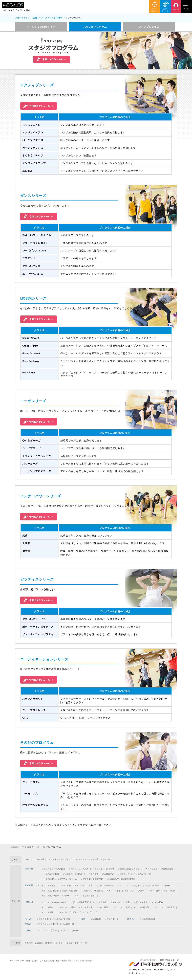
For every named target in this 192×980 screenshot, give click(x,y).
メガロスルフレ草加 (61, 919)
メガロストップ (22, 18)
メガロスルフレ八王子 (134, 891)
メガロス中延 (108, 874)
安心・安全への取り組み (67, 961)
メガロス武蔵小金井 (105, 886)
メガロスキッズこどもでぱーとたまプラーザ (77, 912)
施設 (81, 859)
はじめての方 (39, 859)
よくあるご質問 (47, 961)
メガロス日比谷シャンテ (129, 869)
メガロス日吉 (157, 902)
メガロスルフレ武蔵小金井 (130, 886)
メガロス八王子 (114, 891)
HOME (28, 859)
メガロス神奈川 (141, 902)
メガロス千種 (68, 924)
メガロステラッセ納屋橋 (48, 924)
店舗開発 (39, 943)
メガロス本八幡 (112, 919)
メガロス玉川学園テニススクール (56, 896)
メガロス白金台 (150, 869)
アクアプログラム (149, 27)
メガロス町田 (169, 891)
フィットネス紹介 (53, 18)
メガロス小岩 (124, 874)
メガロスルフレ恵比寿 (79, 869)
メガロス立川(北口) (50, 891)
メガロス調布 (154, 891)
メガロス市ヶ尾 (85, 907)
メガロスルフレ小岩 (142, 874)
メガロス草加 (43, 919)
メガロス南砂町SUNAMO (92, 879)
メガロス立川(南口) (71, 891)
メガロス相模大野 (141, 907)
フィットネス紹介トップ (41, 27)
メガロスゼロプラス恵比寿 (53, 869)
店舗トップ (38, 18)
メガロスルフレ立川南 (93, 891)
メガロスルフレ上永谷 (120, 902)
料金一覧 (99, 859)
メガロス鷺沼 (102, 907)
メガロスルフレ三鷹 (84, 886)
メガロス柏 (96, 919)
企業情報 (29, 943)
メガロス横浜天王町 (80, 902)
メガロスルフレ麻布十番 (103, 869)
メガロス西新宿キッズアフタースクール (59, 879)
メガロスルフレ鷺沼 (121, 907)
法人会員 (59, 943)
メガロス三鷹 (65, 886)
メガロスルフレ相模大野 (164, 907)
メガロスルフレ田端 (50, 874)
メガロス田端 (167, 869)
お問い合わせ (86, 961)
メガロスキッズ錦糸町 (73, 874)
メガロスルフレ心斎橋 (47, 931)
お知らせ (109, 859)
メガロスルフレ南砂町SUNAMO (121, 879)
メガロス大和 (47, 912)
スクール (73, 859)
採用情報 (49, 943)
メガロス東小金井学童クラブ (88, 896)
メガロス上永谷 (99, 902)
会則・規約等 (32, 961)
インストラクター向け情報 (77, 943)
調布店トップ (33, 847)
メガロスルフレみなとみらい (54, 902)
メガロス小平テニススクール (158, 886)
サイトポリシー (17, 961)
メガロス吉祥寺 (48, 886)
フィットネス (53, 859)
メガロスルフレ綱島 (66, 907)
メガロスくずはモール (70, 931)
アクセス (89, 859)
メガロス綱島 (47, 907)
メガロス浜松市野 (147, 919)
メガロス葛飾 (92, 874)
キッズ (64, 859)
